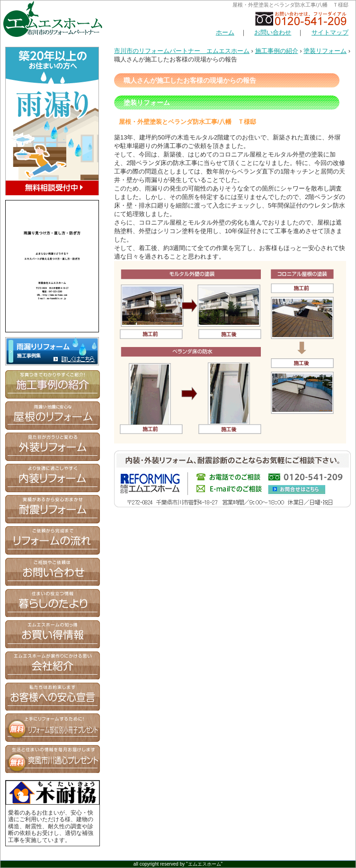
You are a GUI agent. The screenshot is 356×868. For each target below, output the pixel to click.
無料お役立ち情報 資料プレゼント (53, 728)
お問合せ (53, 572)
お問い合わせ (273, 32)
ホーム (225, 32)
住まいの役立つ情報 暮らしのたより (53, 603)
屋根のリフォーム (53, 416)
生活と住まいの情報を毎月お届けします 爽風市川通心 (53, 759)
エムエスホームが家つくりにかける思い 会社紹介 (53, 665)
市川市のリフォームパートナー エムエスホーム (182, 51)
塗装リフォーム (325, 51)
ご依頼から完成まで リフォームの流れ (53, 540)
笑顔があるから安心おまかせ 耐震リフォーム (53, 509)
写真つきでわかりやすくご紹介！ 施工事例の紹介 (53, 384)
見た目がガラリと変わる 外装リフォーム (53, 447)
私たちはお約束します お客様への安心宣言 (53, 696)
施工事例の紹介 (277, 51)
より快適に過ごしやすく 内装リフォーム (53, 478)
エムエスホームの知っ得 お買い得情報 (53, 634)
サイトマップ (330, 32)
